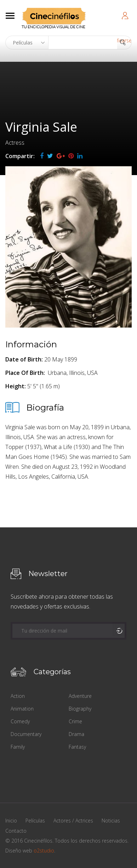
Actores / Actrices (73, 821)
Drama (76, 734)
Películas (35, 821)
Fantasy (77, 747)
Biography (80, 709)
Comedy (20, 721)
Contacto (16, 831)
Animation (22, 709)
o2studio (44, 851)
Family (18, 747)
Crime (75, 721)
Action (18, 696)
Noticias (111, 821)
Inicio (11, 821)
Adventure (80, 696)
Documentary (26, 734)
